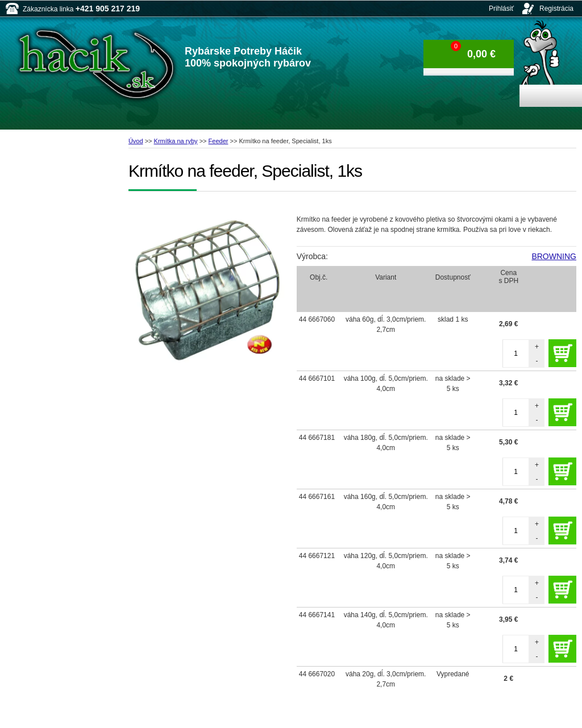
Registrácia (556, 9)
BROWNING (554, 256)
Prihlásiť (501, 9)
